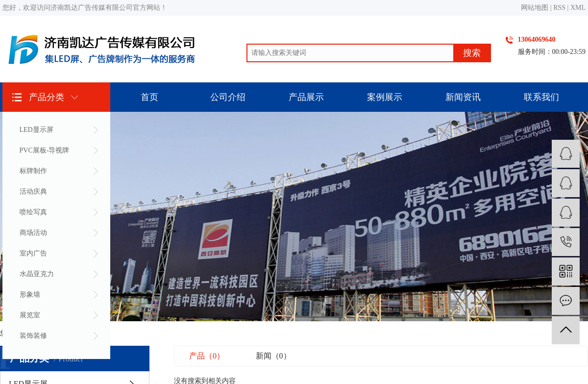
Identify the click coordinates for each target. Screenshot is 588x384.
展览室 (30, 315)
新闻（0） (273, 356)
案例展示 (385, 97)
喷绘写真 (33, 212)
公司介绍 (228, 97)
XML (578, 8)
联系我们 (541, 97)
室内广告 (33, 253)
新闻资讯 (463, 97)
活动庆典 (33, 192)
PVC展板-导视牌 (45, 150)
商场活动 (33, 233)
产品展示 (306, 97)
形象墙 (30, 294)
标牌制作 (33, 171)
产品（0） (207, 356)
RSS (559, 8)
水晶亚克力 (37, 274)
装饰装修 (33, 336)
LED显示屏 (37, 130)
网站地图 (535, 8)
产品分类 (47, 97)
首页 (149, 97)
